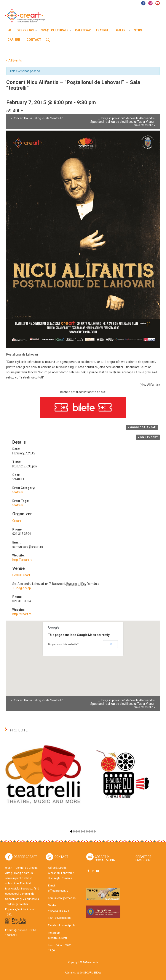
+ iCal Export (148, 437)
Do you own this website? (63, 644)
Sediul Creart (21, 575)
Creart (17, 521)
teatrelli (18, 492)
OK (111, 644)
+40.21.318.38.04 (58, 911)
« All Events (14, 60)
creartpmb (69, 925)
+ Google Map (22, 588)
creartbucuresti (57, 938)
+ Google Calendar (142, 427)
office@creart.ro (58, 891)
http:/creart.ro (22, 614)
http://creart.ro (22, 560)
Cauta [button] (48, 40)
